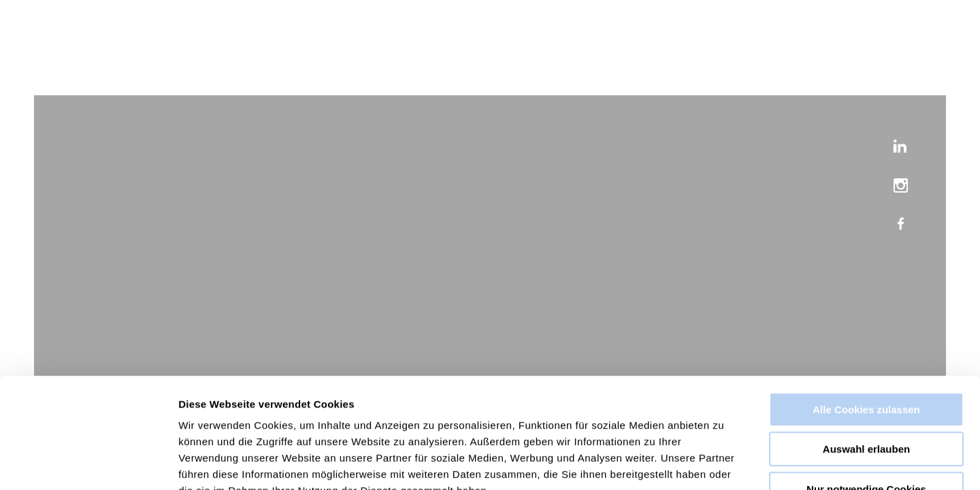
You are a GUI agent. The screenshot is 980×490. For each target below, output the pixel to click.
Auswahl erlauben (866, 364)
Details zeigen (724, 463)
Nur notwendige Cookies (866, 403)
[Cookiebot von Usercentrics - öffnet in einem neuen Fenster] (88, 463)
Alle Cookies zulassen (866, 324)
